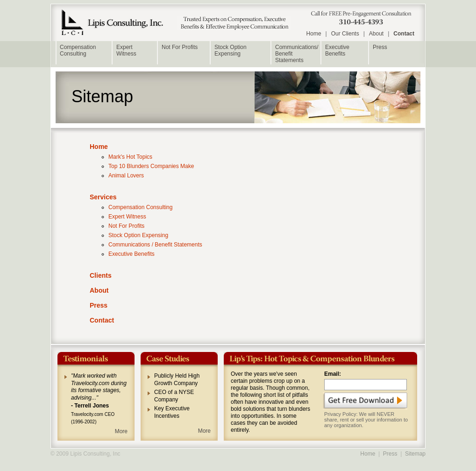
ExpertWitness (126, 50)
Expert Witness (127, 217)
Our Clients (345, 34)
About (376, 34)
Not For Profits (180, 47)
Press (380, 47)
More (121, 431)
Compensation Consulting (78, 50)
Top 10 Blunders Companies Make (151, 166)
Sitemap (415, 454)
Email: (333, 374)
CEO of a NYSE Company (174, 396)
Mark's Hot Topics (130, 157)
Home (314, 34)
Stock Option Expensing (231, 50)
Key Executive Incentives (172, 412)
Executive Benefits (337, 50)
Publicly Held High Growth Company (177, 380)
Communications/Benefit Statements (297, 54)
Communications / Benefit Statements (155, 245)
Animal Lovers (126, 176)
